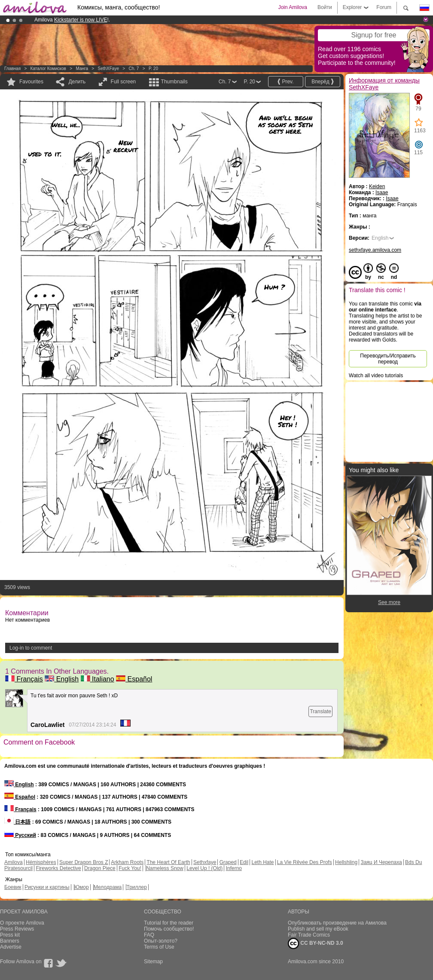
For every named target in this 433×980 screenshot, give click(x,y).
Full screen (123, 82)
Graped (228, 862)
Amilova (14, 862)
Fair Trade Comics (309, 935)
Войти (325, 7)
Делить (77, 82)
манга (82, 69)
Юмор (82, 887)
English (62, 679)
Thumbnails (174, 82)
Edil (244, 862)
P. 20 (153, 69)
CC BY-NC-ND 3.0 (316, 943)
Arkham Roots (127, 862)
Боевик (13, 887)
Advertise (11, 947)
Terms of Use (159, 947)
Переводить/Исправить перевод (388, 359)
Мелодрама (108, 887)
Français (24, 679)
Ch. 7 (134, 69)
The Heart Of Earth (168, 862)
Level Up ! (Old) (204, 868)
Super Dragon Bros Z (84, 862)
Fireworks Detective (58, 868)
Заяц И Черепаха (381, 862)
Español (134, 679)
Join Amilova (293, 7)
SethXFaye (108, 69)
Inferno (234, 868)
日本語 (17, 822)
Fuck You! (130, 868)
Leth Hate (262, 862)
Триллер (136, 887)
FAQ (149, 935)
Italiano (98, 679)
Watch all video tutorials (376, 376)
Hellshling (346, 862)
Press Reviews (17, 929)
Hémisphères (41, 862)
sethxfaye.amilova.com (375, 250)
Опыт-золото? (161, 941)
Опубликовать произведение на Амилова (337, 923)
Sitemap (153, 962)
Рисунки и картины (47, 887)
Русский (20, 835)
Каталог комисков (48, 69)
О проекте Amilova (22, 923)
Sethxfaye (205, 862)
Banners (10, 941)
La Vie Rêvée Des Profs (305, 862)
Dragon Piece (100, 868)
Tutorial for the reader (169, 923)
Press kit (10, 935)
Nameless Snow (165, 868)
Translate (320, 711)
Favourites (31, 82)
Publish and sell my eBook (318, 929)
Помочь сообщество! (169, 929)
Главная (12, 69)
